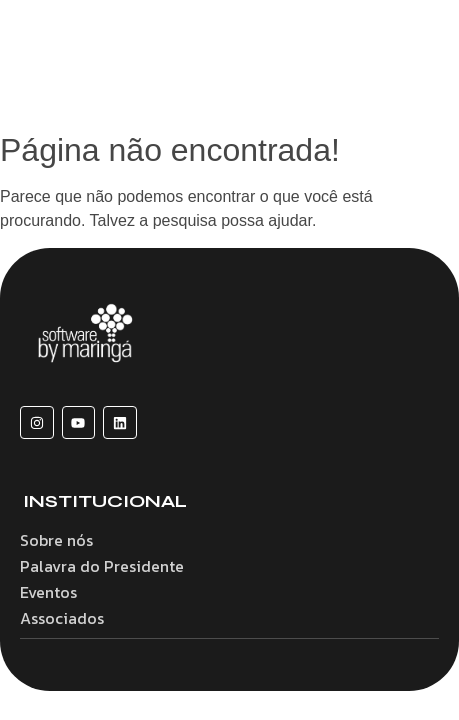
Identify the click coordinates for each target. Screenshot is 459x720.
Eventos (48, 592)
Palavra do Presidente (102, 566)
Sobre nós (56, 540)
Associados (62, 618)
